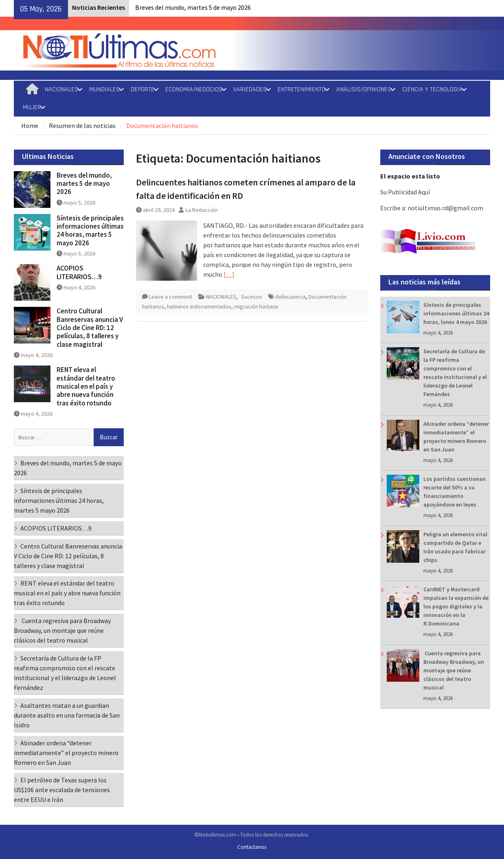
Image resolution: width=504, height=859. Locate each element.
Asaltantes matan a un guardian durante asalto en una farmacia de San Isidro (67, 715)
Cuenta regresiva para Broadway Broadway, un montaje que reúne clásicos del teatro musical (454, 670)
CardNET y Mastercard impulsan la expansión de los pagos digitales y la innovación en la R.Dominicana (456, 606)
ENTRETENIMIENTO (301, 89)
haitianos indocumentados (199, 306)
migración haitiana (256, 306)
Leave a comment (171, 297)
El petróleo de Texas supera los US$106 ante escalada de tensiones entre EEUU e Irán (62, 790)
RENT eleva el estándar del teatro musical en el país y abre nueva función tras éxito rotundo (86, 386)
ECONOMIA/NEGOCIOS (194, 89)
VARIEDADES (250, 89)
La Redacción (202, 210)
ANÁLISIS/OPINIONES (364, 89)
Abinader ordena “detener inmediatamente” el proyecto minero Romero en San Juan (66, 753)
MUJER (32, 107)
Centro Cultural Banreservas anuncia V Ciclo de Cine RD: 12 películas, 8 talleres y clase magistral (90, 328)
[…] (229, 274)
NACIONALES (61, 89)
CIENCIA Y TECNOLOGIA (432, 89)
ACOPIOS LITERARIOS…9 (79, 272)
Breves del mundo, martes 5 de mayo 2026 (193, 7)
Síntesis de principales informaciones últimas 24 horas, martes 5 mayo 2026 (90, 230)
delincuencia (290, 297)
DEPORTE (142, 89)
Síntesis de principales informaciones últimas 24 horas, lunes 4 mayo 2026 (456, 313)
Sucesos (252, 297)
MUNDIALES (104, 89)
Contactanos (252, 847)
